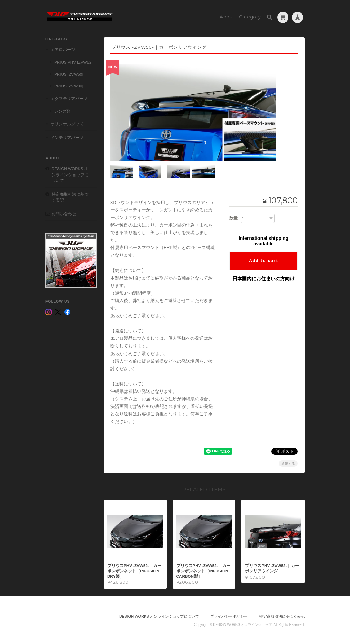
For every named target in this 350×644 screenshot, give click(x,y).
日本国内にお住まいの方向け (264, 278)
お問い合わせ (64, 213)
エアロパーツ (63, 48)
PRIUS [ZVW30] (69, 85)
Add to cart (263, 260)
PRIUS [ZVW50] (69, 73)
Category (250, 16)
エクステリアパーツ (69, 97)
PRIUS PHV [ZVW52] (73, 61)
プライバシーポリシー (229, 616)
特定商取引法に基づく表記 (70, 196)
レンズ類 (63, 110)
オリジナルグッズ (67, 123)
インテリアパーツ (67, 136)
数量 (233, 217)
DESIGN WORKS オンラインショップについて (70, 173)
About (227, 16)
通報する (288, 462)
